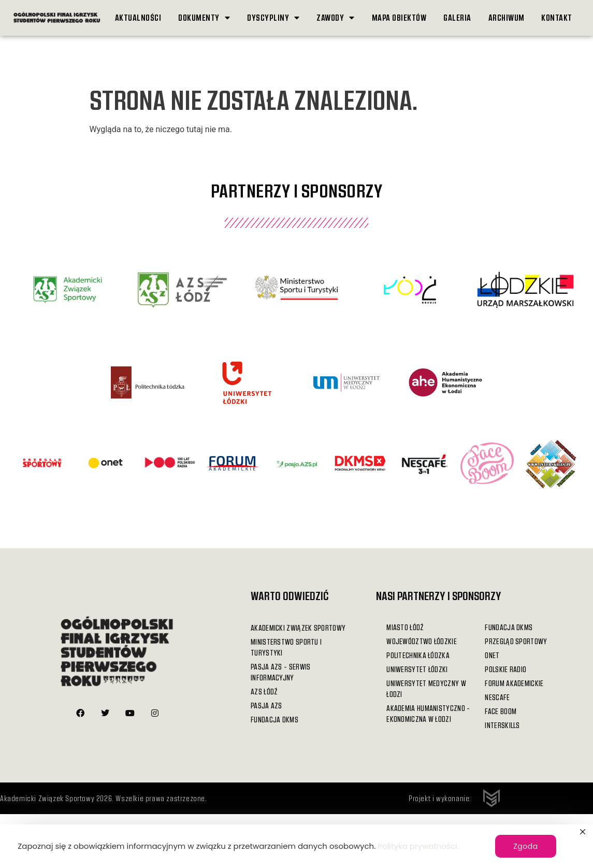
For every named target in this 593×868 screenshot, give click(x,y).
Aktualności (138, 17)
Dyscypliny (273, 18)
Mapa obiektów (399, 17)
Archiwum (507, 17)
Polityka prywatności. (418, 846)
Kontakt (557, 17)
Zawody (336, 18)
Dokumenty (204, 18)
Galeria (457, 17)
